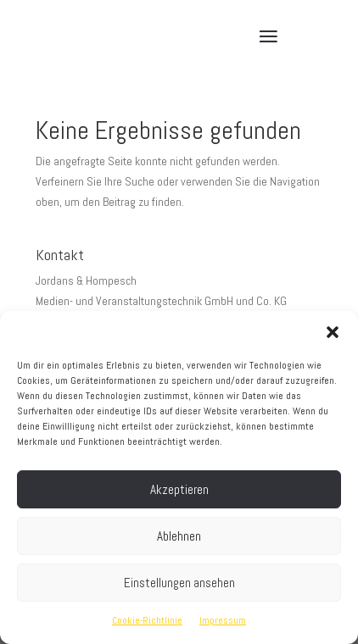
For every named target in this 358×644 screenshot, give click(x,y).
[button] (333, 332)
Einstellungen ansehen (179, 583)
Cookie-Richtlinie (147, 620)
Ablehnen (179, 536)
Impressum (223, 620)
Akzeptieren (179, 489)
